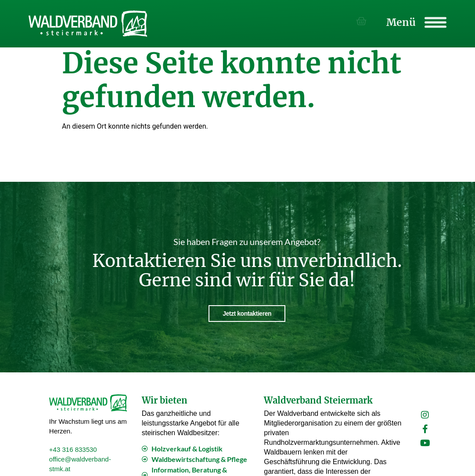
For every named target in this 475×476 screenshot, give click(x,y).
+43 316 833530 (73, 449)
